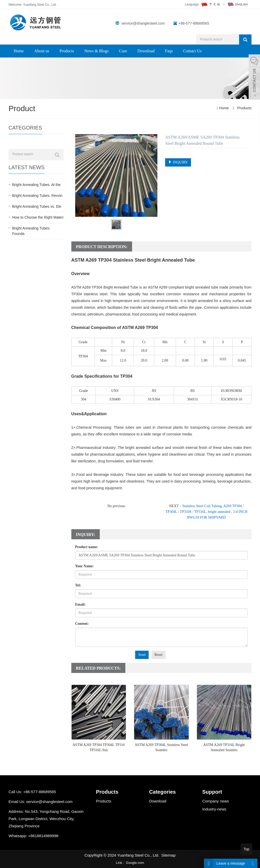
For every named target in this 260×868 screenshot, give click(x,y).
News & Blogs (96, 51)
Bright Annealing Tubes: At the (36, 185)
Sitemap (168, 855)
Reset (159, 655)
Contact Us (193, 51)
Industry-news (214, 809)
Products (67, 51)
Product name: (87, 547)
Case (123, 51)
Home (19, 51)
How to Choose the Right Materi (38, 217)
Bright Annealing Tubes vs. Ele (37, 206)
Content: (82, 624)
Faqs (169, 51)
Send (142, 655)
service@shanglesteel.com (143, 23)
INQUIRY (178, 162)
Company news (215, 801)
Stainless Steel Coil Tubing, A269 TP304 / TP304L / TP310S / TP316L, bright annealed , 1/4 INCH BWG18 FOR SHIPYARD (206, 512)
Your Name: (85, 566)
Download (146, 51)
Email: (80, 604)
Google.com (135, 863)
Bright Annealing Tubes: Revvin (37, 196)
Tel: (78, 585)
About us (42, 51)
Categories (162, 792)
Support (212, 792)
